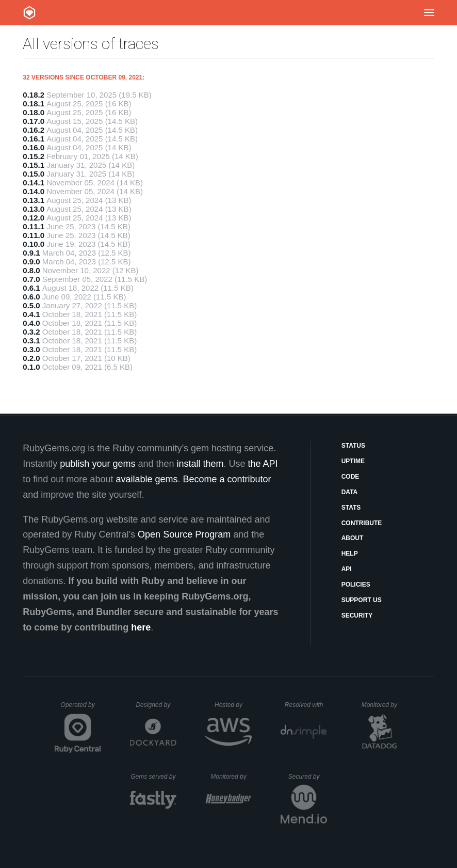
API (347, 569)
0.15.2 (34, 156)
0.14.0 (34, 191)
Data (350, 492)
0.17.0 (34, 121)
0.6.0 (31, 297)
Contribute (362, 523)
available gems (146, 479)
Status (353, 446)
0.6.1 (31, 288)
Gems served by (153, 777)
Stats (351, 508)
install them (200, 464)
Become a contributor (227, 479)
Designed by (156, 705)
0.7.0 (31, 279)
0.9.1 (31, 253)
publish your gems (97, 464)
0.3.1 (31, 341)
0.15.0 (34, 174)
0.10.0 (34, 244)
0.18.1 (34, 104)
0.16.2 (34, 130)
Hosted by (233, 705)
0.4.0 (31, 323)
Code (350, 477)
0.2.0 (31, 358)
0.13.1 (34, 200)
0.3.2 (31, 332)
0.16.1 (34, 139)
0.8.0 (31, 270)
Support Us (362, 600)
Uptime (353, 461)
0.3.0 (31, 349)
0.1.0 (31, 367)
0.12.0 (34, 218)
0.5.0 (31, 305)
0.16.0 (34, 147)
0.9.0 (31, 262)
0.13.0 (34, 209)
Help (350, 554)
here (141, 627)
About (353, 538)
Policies (356, 585)
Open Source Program (184, 534)
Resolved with (306, 705)
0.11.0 (34, 235)
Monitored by (382, 705)
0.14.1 (34, 183)
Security (357, 616)
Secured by (308, 777)
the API (263, 464)
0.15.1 (34, 165)
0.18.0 (34, 112)
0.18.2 (34, 95)
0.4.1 (31, 314)
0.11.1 (34, 226)
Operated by (81, 708)
